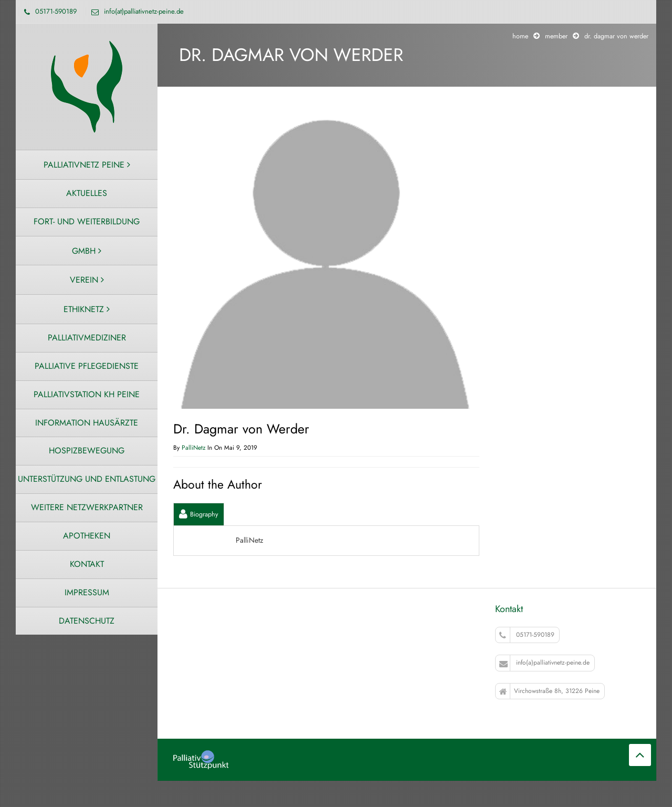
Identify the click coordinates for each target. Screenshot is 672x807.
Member (556, 36)
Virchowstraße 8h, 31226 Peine (549, 691)
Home (520, 36)
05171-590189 (527, 635)
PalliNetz (193, 447)
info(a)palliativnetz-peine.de (544, 663)
